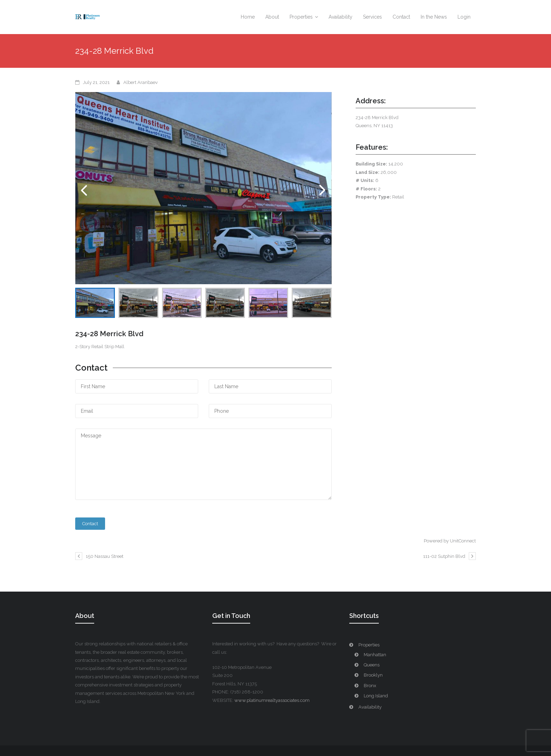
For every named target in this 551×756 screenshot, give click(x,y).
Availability (370, 707)
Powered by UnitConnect (450, 541)
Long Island (376, 696)
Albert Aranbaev (141, 82)
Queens (372, 665)
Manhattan (375, 655)
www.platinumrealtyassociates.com (272, 700)
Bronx (370, 686)
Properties (369, 645)
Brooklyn (373, 675)
